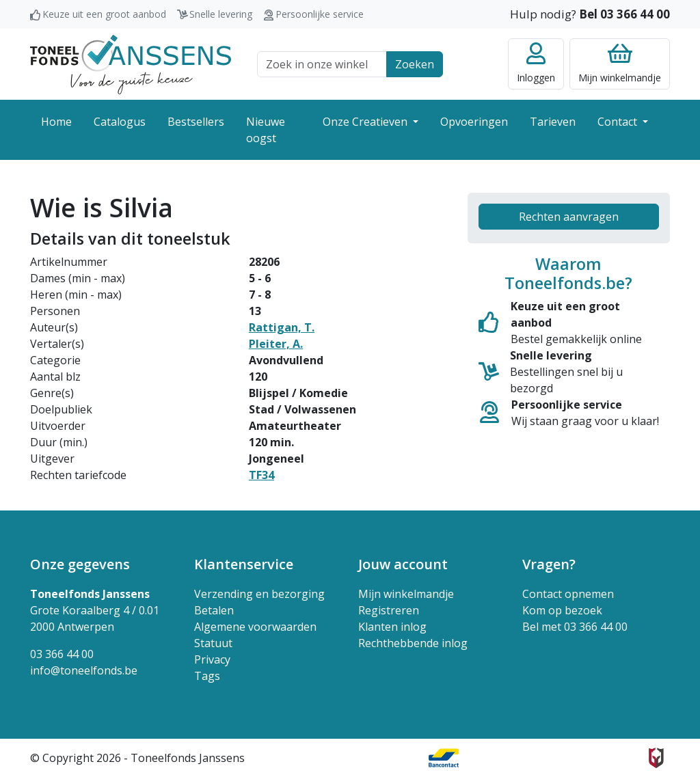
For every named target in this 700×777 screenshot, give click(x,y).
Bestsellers (196, 122)
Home (56, 122)
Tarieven (553, 122)
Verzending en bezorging (259, 594)
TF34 (261, 475)
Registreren (389, 610)
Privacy (212, 659)
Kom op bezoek (562, 610)
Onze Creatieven (366, 122)
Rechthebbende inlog (413, 643)
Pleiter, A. (276, 344)
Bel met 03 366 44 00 (575, 627)
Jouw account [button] (403, 564)
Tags (207, 676)
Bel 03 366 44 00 (624, 14)
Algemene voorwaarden (255, 627)
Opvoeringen (474, 122)
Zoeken (415, 64)
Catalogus (120, 122)
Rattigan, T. (282, 327)
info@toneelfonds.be (84, 670)
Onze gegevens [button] (80, 564)
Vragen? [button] (549, 564)
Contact (619, 122)
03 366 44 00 (62, 654)
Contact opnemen (568, 594)
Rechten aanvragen (569, 217)
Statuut (213, 643)
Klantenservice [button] (244, 564)
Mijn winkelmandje (406, 594)
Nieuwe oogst (266, 130)
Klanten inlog (392, 627)
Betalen (214, 610)
